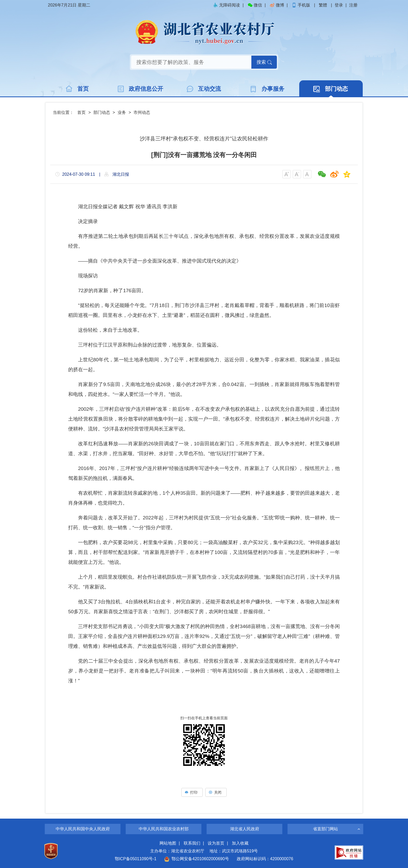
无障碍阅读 (226, 5)
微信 (255, 5)
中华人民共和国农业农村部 (164, 829)
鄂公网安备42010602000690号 (197, 859)
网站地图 (168, 843)
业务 (122, 112)
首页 (81, 112)
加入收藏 (240, 843)
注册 (353, 5)
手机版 (301, 5)
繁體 (323, 5)
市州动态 (142, 112)
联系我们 (192, 843)
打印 (192, 792)
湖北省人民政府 (245, 829)
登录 (339, 5)
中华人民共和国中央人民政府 (83, 829)
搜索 (264, 62)
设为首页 (216, 843)
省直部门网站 (326, 829)
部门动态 (102, 112)
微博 (277, 5)
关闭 (216, 792)
